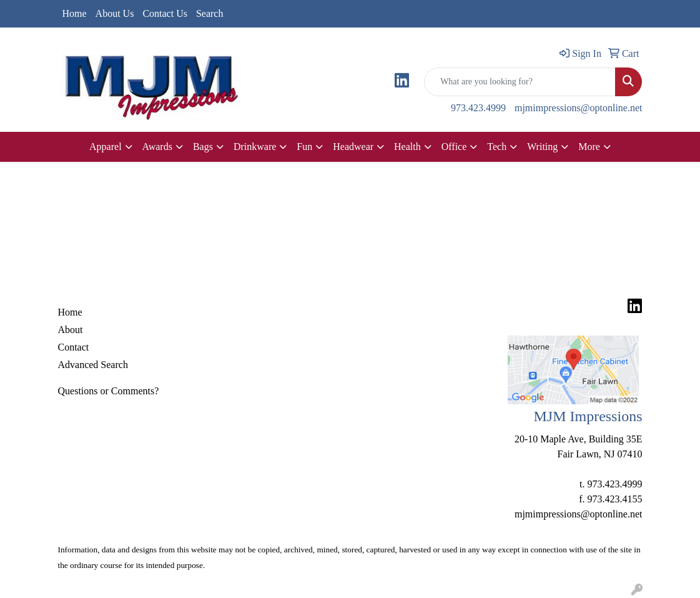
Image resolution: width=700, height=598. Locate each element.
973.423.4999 (478, 108)
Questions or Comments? (109, 391)
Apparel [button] (106, 147)
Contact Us (165, 13)
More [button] (589, 147)
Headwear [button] (353, 147)
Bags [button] (203, 147)
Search (210, 13)
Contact (74, 347)
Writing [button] (542, 147)
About (71, 330)
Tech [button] (497, 147)
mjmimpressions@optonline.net (579, 108)
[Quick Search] (520, 82)
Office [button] (454, 147)
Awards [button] (157, 147)
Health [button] (407, 147)
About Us (115, 13)
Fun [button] (304, 147)
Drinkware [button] (255, 147)
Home (75, 13)
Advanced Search (93, 365)
